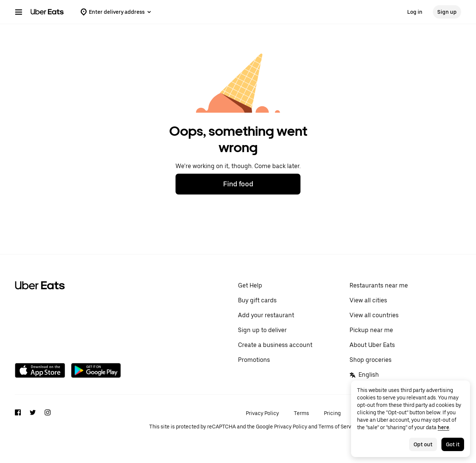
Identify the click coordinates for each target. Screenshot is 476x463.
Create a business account (275, 345)
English (364, 375)
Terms (301, 413)
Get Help (250, 285)
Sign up (447, 12)
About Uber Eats (372, 345)
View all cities (368, 300)
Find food (238, 184)
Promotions (254, 360)
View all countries (374, 315)
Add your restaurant (266, 315)
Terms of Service (338, 427)
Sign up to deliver (262, 330)
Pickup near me (371, 330)
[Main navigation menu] (19, 12)
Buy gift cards (257, 300)
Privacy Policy (262, 413)
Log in (415, 12)
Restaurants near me (379, 285)
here (443, 427)
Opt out (423, 444)
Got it (453, 444)
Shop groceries (371, 360)
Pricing (332, 413)
